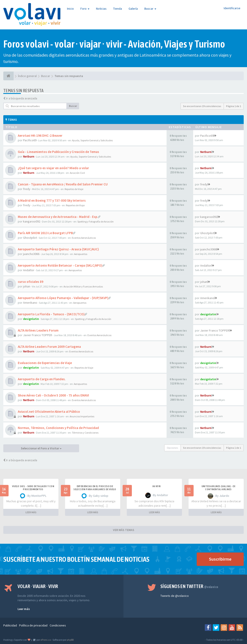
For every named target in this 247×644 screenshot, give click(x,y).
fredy (27, 189)
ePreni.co (45, 640)
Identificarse (232, 8)
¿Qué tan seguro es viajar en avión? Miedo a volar (53, 168)
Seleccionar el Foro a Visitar (41, 448)
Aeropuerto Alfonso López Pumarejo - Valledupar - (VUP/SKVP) (63, 298)
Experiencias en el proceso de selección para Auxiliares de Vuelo (95, 488)
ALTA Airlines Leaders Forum (38, 330)
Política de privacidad (33, 625)
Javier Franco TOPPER (38, 335)
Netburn (29, 156)
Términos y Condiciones (85, 433)
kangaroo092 (32, 221)
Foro (85, 9)
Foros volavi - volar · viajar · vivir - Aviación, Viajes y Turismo (114, 44)
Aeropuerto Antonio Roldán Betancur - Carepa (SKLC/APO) (60, 265)
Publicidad (10, 625)
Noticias (101, 9)
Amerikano (30, 303)
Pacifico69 (30, 140)
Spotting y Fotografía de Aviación (95, 222)
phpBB (70, 640)
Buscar (150, 9)
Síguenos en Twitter (189, 586)
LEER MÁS (31, 512)
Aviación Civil (77, 173)
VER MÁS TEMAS (124, 530)
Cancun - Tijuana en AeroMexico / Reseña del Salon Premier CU (63, 184)
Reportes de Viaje (74, 189)
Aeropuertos (81, 254)
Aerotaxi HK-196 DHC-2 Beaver (40, 135)
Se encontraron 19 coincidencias (202, 106)
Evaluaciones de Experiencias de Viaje (45, 363)
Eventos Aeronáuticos (84, 238)
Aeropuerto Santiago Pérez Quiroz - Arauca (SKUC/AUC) (58, 249)
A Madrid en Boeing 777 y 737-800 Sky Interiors (52, 200)
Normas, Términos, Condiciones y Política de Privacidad (58, 428)
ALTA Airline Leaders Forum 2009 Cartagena (49, 347)
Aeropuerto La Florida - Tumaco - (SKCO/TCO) (51, 314)
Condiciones (58, 625)
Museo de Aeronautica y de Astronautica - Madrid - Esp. (58, 217)
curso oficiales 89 (31, 282)
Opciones (173, 448)
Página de (234, 106)
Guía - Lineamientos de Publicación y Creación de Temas (58, 152)
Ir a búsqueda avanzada (22, 98)
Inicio (70, 9)
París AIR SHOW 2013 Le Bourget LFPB (45, 233)
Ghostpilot (30, 238)
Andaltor (29, 270)
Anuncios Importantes (82, 416)
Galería (133, 9)
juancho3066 (31, 254)
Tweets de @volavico (175, 596)
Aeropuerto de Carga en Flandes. (42, 379)
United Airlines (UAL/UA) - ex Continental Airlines (218, 488)
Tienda (118, 9)
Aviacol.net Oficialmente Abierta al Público (49, 412)
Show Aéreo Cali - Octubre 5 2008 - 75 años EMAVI (53, 395)
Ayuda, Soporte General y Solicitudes (92, 140)
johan (27, 286)
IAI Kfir (156, 486)
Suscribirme (220, 559)
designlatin (31, 319)
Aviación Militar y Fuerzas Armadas (83, 286)
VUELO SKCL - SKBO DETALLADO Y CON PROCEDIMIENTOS (33, 488)
